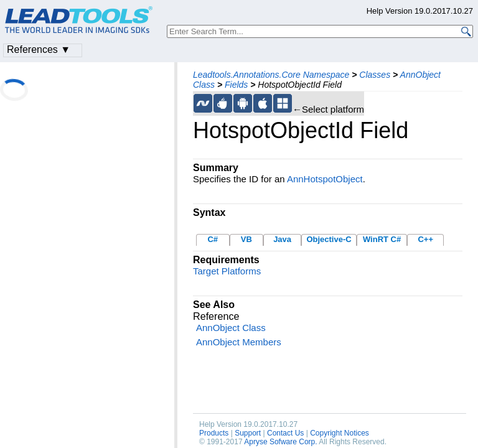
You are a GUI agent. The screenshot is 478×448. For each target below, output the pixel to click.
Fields (236, 85)
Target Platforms (227, 271)
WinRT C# (382, 239)
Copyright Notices (340, 433)
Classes (375, 75)
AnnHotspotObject (325, 179)
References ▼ (39, 49)
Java (282, 239)
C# (213, 239)
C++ (425, 239)
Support (248, 433)
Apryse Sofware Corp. (280, 442)
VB (246, 239)
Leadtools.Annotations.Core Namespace (271, 75)
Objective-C (329, 239)
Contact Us (285, 433)
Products (214, 433)
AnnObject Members (239, 342)
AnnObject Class (231, 328)
